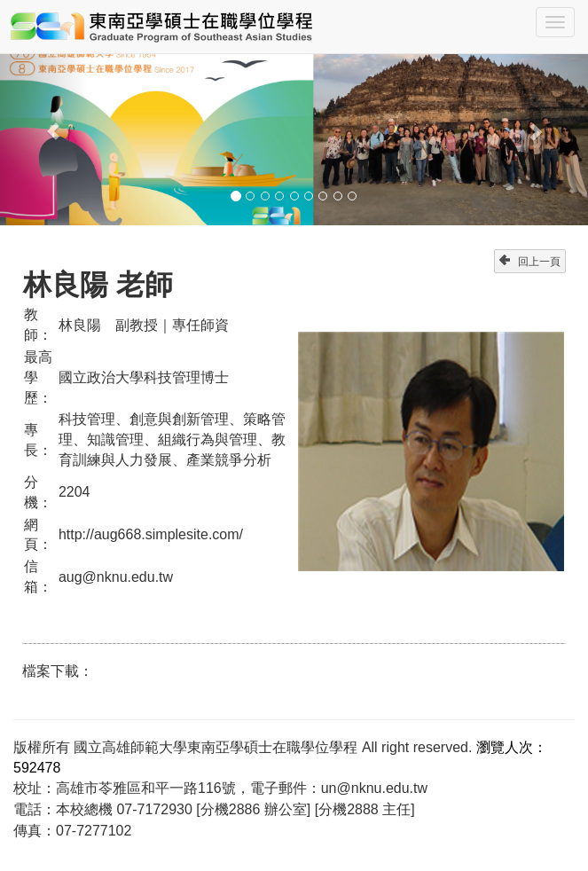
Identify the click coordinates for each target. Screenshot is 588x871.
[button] (44, 123)
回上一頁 (530, 261)
